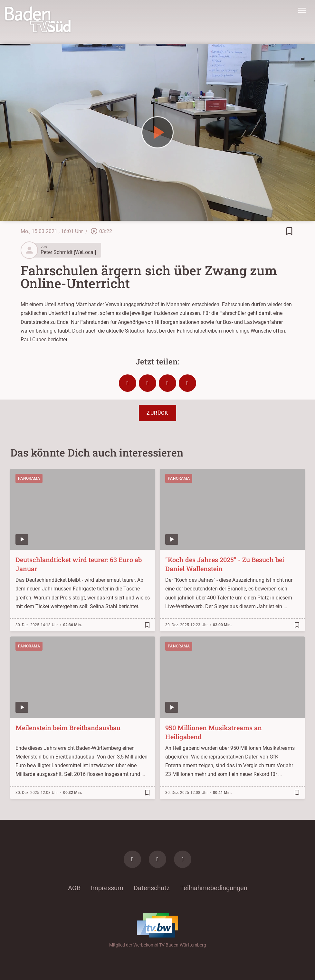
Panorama (29, 478)
